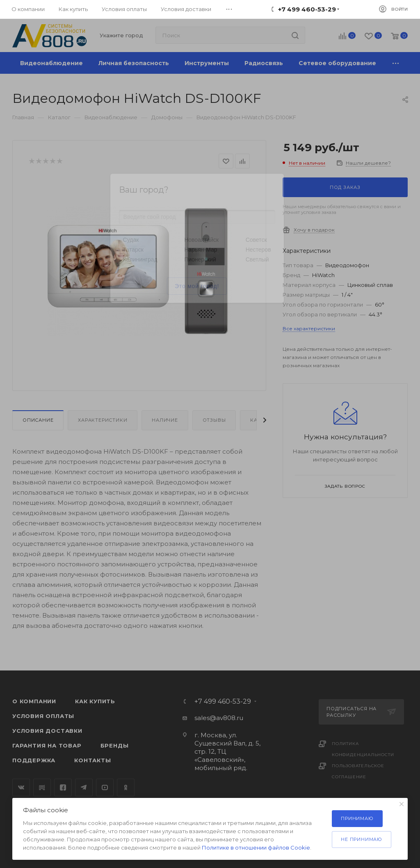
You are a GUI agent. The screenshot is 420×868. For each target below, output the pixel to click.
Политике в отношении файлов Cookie (256, 848)
